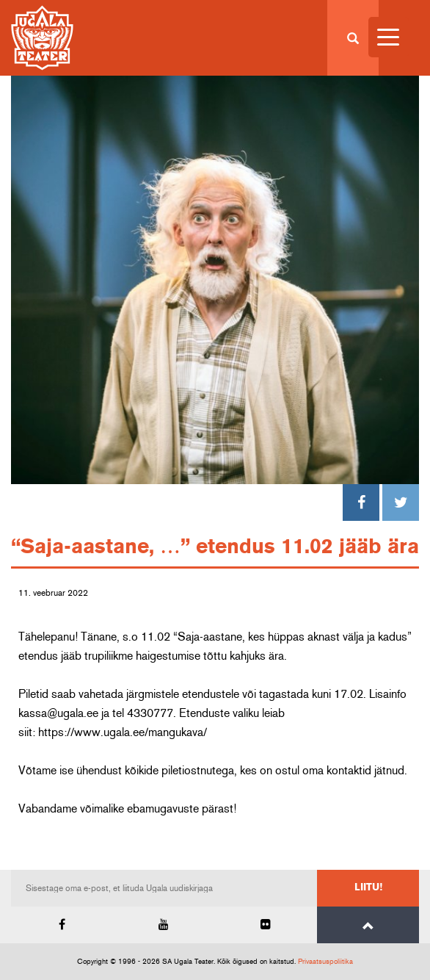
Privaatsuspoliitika (325, 962)
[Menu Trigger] (389, 37)
